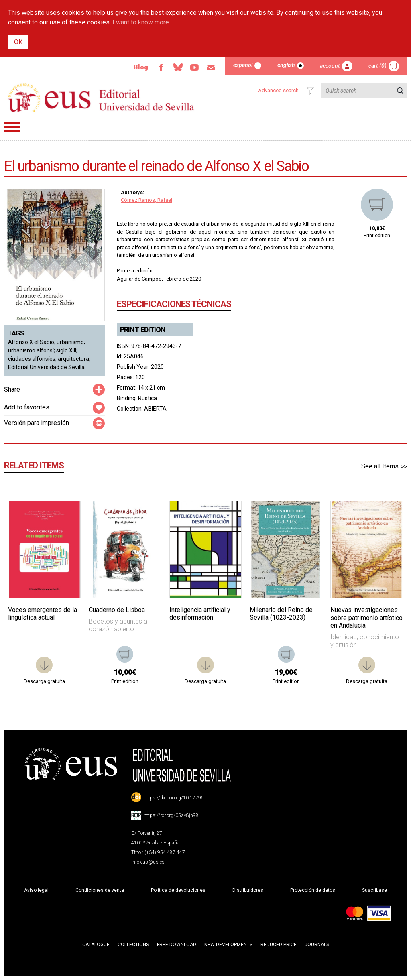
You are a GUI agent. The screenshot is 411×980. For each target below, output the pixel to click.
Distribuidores (248, 890)
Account (330, 66)
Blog (140, 67)
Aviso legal (36, 890)
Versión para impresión (37, 423)
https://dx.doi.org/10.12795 (174, 798)
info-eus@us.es (148, 862)
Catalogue (96, 945)
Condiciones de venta (100, 890)
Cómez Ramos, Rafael (146, 200)
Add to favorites (27, 407)
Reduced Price (279, 945)
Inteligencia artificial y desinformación (200, 614)
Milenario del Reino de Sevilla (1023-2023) (281, 614)
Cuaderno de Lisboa (117, 610)
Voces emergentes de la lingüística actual (43, 614)
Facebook (160, 67)
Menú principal (12, 127)
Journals (317, 945)
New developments (228, 945)
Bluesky (177, 67)
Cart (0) (377, 66)
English (286, 65)
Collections (133, 945)
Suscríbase (374, 890)
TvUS (194, 67)
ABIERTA (155, 409)
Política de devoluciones (178, 890)
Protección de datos (313, 890)
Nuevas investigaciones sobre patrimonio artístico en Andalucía (366, 617)
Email (211, 67)
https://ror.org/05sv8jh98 (171, 815)
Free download (177, 945)
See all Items (380, 466)
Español (243, 65)
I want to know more (141, 22)
